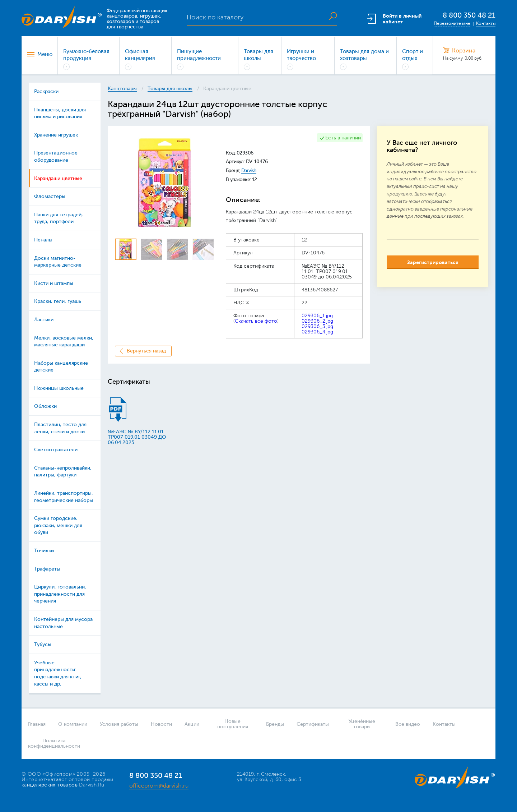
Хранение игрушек (56, 135)
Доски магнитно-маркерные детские (58, 262)
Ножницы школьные (59, 388)
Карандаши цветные (58, 178)
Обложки (45, 406)
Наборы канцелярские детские (61, 367)
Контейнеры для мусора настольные (63, 623)
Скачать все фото (256, 321)
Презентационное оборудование (56, 156)
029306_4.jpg (317, 332)
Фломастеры (50, 196)
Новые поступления (233, 724)
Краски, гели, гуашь (58, 301)
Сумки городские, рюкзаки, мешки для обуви (58, 525)
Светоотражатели (56, 450)
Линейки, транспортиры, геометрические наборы (64, 497)
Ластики (44, 320)
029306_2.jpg (317, 321)
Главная (37, 724)
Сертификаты (313, 724)
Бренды (275, 724)
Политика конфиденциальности (52, 743)
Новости (161, 724)
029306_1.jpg (317, 316)
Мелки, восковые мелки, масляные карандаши (64, 342)
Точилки (44, 551)
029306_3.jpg (317, 326)
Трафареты (47, 569)
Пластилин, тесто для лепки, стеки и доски (60, 428)
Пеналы (43, 240)
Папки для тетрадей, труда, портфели (59, 218)
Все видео (408, 724)
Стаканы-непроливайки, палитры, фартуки (63, 472)
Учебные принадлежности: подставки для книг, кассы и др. (58, 673)
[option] (164, 183)
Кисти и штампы (54, 283)
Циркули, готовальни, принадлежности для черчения (60, 594)
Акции (192, 724)
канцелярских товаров (50, 785)
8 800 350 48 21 (469, 15)
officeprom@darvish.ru (159, 786)
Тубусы (43, 644)
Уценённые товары (362, 724)
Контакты (486, 23)
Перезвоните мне (452, 23)
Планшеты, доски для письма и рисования (60, 113)
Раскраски (46, 91)
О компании (73, 724)
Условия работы (119, 724)
